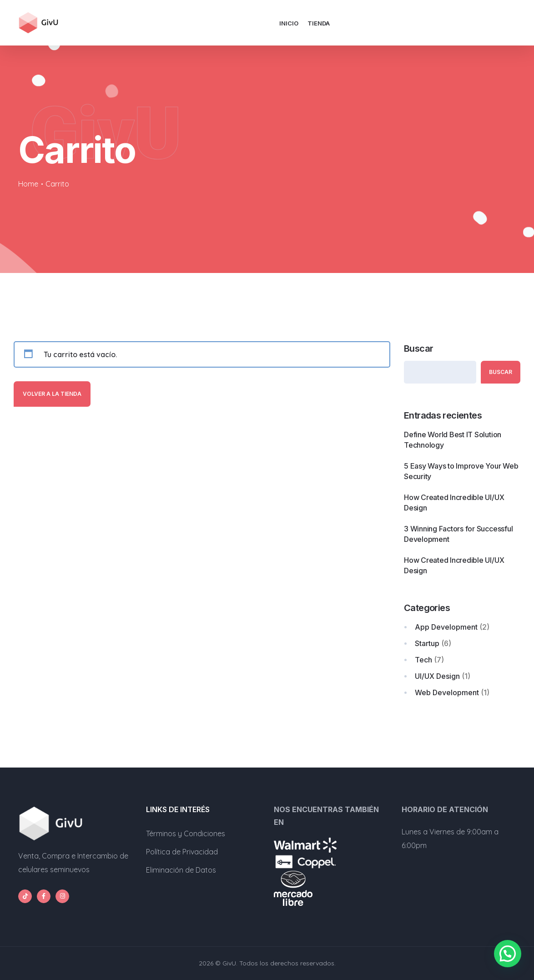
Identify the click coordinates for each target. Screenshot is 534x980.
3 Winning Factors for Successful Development (458, 534)
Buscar (418, 349)
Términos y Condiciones (186, 834)
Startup (427, 643)
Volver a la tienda (52, 394)
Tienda (319, 23)
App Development (446, 627)
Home (28, 184)
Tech (423, 660)
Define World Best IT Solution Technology (453, 440)
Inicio (289, 23)
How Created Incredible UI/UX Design (454, 503)
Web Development (447, 692)
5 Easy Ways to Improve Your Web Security (461, 471)
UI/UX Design (437, 676)
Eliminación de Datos (181, 870)
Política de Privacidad (182, 852)
